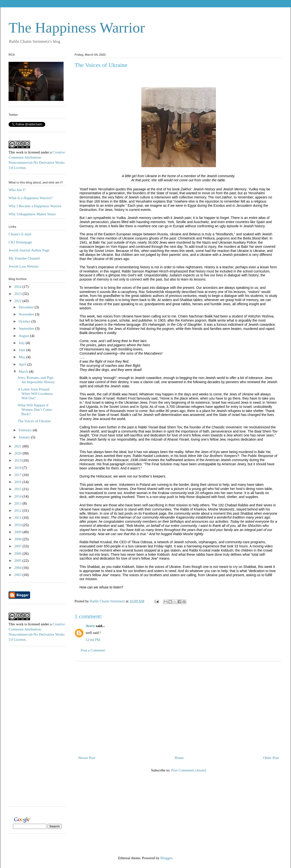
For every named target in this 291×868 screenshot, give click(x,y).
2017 (18, 475)
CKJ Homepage (20, 242)
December (27, 307)
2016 (18, 482)
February (26, 430)
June (22, 350)
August (24, 336)
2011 (18, 518)
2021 (18, 446)
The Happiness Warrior (77, 28)
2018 (18, 468)
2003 (18, 575)
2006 (18, 553)
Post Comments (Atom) (189, 770)
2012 (18, 510)
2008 (18, 539)
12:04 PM (93, 640)
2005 (18, 561)
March (24, 371)
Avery (90, 626)
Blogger (166, 858)
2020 (18, 453)
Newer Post (87, 758)
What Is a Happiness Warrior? (31, 198)
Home (179, 758)
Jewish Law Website (24, 266)
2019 (18, 460)
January (25, 437)
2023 (18, 294)
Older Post (271, 758)
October (25, 321)
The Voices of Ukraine (34, 421)
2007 (18, 546)
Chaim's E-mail (20, 234)
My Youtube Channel (24, 258)
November (27, 314)
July (22, 343)
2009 (18, 532)
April (23, 364)
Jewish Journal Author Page (29, 250)
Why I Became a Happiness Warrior (35, 206)
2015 (18, 489)
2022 (18, 301)
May (22, 357)
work (20, 152)
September (27, 328)
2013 (18, 503)
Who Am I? (17, 190)
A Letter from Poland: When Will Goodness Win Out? (35, 394)
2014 (18, 496)
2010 (18, 525)
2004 (18, 568)
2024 (18, 287)
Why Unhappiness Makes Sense (32, 214)
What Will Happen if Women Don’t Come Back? (35, 410)
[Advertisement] (179, 706)
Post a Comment (93, 650)
